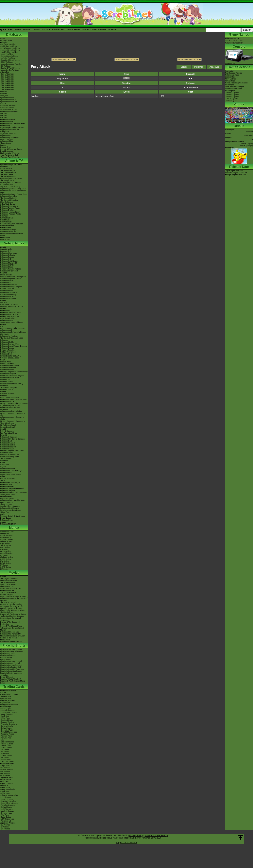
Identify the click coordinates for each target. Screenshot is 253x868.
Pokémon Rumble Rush (10, 314)
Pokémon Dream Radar (10, 366)
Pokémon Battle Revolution (11, 411)
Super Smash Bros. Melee (11, 475)
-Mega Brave (5, 787)
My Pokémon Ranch (8, 425)
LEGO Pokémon (7, 139)
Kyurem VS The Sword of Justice (13, 614)
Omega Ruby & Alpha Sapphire (13, 328)
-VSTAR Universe (7, 819)
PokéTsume (5, 240)
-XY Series (4, 752)
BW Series (4, 561)
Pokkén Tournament (8, 352)
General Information (8, 531)
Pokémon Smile (6, 291)
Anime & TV (14, 161)
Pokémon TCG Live (8, 299)
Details (184, 67)
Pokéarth (113, 29)
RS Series (4, 549)
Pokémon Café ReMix (9, 261)
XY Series (4, 565)
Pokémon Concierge (8, 230)
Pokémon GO (6, 259)
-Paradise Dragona (8, 805)
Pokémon (199, 67)
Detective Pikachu (7, 318)
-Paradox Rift (5, 738)
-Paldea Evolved (7, 744)
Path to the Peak (7, 218)
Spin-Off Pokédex (7, 98)
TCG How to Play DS (9, 388)
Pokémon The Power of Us (11, 634)
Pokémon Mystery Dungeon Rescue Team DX (11, 288)
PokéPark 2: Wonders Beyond (12, 376)
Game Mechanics (7, 108)
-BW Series (5, 754)
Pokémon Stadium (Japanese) (12, 488)
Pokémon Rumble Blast (9, 378)
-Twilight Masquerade (9, 732)
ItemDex (4, 92)
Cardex (3, 104)
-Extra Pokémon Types (9, 694)
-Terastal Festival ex (8, 801)
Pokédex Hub (59, 29)
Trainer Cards (6, 696)
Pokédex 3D (5, 380)
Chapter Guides (6, 539)
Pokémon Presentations (10, 137)
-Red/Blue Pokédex (8, 44)
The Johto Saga (7, 174)
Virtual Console (6, 504)
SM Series (4, 569)
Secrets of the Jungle (9, 638)
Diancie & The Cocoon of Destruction (10, 623)
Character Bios (6, 168)
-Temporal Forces (7, 734)
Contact (36, 29)
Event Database (7, 151)
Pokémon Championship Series (13, 123)
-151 (2, 740)
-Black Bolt (4, 716)
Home (18, 29)
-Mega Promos (6, 766)
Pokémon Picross (7, 348)
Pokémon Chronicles (8, 196)
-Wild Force (5, 815)
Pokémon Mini (6, 473)
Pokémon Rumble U (8, 370)
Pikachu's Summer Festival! (11, 661)
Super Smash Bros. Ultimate (11, 322)
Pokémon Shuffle (7, 342)
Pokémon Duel (6, 354)
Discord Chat (5, 147)
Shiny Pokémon (6, 202)
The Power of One (7, 582)
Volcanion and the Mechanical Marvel (12, 629)
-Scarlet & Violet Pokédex (10, 68)
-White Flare (5, 718)
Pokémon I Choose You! (10, 632)
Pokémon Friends (7, 257)
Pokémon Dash (6, 441)
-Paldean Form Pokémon (10, 157)
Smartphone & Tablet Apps (11, 510)
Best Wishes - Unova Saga (11, 182)
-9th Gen (4, 113)
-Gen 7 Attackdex (7, 86)
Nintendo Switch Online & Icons (13, 516)
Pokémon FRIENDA (8, 524)
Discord (46, 29)
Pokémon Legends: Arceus (11, 279)
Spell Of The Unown (8, 584)
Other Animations (7, 226)
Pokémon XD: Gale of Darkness (13, 439)
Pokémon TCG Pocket (9, 271)
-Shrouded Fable (7, 730)
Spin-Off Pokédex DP (9, 100)
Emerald (4, 435)
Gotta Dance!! (6, 659)
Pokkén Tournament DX (10, 316)
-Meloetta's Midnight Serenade (12, 616)
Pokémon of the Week (9, 112)
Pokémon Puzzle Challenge (11, 471)
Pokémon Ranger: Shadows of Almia (12, 418)
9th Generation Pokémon (10, 153)
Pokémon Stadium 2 (8, 469)
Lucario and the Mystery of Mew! (13, 596)
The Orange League (8, 172)
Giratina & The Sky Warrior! (11, 604)
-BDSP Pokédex (7, 62)
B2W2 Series (5, 563)
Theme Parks (6, 143)
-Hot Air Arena (6, 797)
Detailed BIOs (6, 537)
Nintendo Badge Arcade (10, 358)
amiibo (3, 514)
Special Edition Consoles (10, 506)
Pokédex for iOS (7, 390)
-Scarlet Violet (6, 746)
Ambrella (249, 132)
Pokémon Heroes (7, 590)
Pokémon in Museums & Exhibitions (10, 130)
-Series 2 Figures (232, 95)
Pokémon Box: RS (8, 445)
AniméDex (4, 166)
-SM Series (5, 750)
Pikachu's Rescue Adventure (11, 651)
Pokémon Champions (9, 253)
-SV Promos (5, 768)
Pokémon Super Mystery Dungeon (14, 346)
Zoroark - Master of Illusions (11, 608)
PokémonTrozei (6, 453)
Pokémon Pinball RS (8, 447)
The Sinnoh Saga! (7, 180)
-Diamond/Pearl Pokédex (10, 50)
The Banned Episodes (9, 200)
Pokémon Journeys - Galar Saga (13, 188)
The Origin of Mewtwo (9, 579)
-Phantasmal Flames (8, 712)
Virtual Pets (5, 512)
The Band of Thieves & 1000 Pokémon (11, 339)
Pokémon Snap (6, 484)
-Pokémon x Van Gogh (9, 133)
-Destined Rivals (7, 720)
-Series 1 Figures (232, 93)
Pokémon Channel (8, 443)
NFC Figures (230, 91)
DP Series (4, 555)
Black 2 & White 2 (7, 364)
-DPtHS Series (6, 756)
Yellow (3, 480)
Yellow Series (6, 545)
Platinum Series (6, 557)
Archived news (6, 40)
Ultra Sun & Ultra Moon (9, 304)
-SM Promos (5, 772)
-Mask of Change (7, 811)
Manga (14, 528)
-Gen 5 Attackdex (7, 82)
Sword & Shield (6, 275)
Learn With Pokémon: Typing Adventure (12, 385)
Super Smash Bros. (8, 494)
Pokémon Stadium (8, 490)
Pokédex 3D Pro (7, 382)
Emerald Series (6, 553)
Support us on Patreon (126, 842)
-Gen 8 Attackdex (7, 88)
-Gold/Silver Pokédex (9, 46)
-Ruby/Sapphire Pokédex (10, 48)
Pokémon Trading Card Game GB (14, 492)
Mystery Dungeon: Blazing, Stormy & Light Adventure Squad (14, 404)
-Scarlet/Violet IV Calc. (9, 110)
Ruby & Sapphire (7, 431)
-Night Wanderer (7, 809)
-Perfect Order (6, 708)
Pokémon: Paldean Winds (10, 214)
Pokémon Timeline (8, 119)
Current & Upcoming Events (11, 149)
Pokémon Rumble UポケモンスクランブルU (235, 41)
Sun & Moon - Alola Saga (10, 186)
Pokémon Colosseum (9, 437)
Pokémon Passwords (234, 89)
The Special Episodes (9, 198)
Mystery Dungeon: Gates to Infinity (14, 372)
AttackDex (214, 67)
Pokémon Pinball (7, 486)
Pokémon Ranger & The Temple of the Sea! (14, 599)
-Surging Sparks (7, 726)
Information (230, 71)
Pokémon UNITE (7, 265)
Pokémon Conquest (8, 374)
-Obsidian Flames (7, 742)
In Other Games (7, 502)
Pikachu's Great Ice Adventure (12, 669)
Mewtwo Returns (7, 586)
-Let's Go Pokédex (8, 58)
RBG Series (5, 543)
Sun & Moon (5, 303)
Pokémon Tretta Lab (8, 368)
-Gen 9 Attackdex (7, 90)
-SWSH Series (6, 748)
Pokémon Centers (7, 121)
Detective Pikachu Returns (11, 269)
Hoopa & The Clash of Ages (11, 626)
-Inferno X (4, 785)
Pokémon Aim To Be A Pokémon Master (13, 191)
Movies (14, 573)
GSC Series (5, 547)
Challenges (230, 85)
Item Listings (230, 81)
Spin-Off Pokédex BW (9, 102)
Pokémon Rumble (7, 401)
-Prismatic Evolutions (8, 724)
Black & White (6, 362)
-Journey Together (7, 722)
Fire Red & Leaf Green (9, 433)
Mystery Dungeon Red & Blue (12, 451)
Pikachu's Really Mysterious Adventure (11, 674)
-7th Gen (4, 117)
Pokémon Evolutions (8, 210)
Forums (27, 29)
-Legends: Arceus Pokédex (11, 64)
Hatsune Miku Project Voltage (12, 127)
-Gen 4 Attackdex (7, 80)
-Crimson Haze (6, 813)
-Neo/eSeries (5, 760)
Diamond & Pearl (7, 393)
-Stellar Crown (6, 728)
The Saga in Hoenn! (8, 176)
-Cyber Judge (6, 817)
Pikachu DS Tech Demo (10, 455)
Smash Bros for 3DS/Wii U (11, 356)
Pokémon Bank (6, 330)
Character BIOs (6, 535)
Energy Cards (6, 698)
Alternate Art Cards (8, 700)
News (2, 38)
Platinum (4, 395)
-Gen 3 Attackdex (7, 78)
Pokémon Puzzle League (10, 482)
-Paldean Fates (6, 736)
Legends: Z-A (6, 251)
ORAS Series (6, 567)
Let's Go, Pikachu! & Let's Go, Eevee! (12, 307)
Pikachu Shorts (14, 645)
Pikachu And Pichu (8, 653)
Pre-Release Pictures (234, 73)
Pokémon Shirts (7, 141)
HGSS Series (6, 559)
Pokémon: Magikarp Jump (11, 312)
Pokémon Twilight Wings (10, 208)
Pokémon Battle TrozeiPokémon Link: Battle (13, 333)
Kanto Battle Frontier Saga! (11, 178)
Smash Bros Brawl (8, 427)
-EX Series (4, 758)
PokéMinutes (5, 220)
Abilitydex (4, 96)
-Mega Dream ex (7, 783)
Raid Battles (5, 702)
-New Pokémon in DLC (9, 155)
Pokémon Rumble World (10, 344)
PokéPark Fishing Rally (9, 457)
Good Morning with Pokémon (12, 224)
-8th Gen (4, 115)
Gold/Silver (5, 465)
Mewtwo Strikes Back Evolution (13, 636)
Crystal (3, 467)
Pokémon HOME (7, 281)
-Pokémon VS (6, 821)
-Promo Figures (231, 101)
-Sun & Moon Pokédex (9, 56)
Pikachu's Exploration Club (11, 667)
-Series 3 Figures (232, 97)
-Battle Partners (6, 799)
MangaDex (5, 533)
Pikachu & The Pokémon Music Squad (13, 682)
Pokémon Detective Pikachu (11, 642)
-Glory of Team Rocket (9, 795)
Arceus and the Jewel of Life (11, 606)
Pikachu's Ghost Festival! (10, 663)
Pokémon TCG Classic (9, 704)
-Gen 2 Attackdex (7, 76)
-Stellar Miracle (6, 807)
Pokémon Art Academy (9, 336)
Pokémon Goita (6, 520)
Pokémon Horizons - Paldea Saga (14, 194)
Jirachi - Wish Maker (8, 592)
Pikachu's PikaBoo (8, 655)
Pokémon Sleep (7, 267)
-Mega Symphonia (7, 789)
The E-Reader (6, 459)
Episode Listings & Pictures (11, 165)
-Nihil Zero (4, 781)
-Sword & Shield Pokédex (10, 60)
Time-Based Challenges (235, 87)
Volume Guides (6, 541)
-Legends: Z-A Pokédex (9, 70)
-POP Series (5, 775)
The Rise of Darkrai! (8, 602)
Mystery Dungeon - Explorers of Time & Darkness (13, 422)
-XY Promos (5, 773)
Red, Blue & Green (8, 478)
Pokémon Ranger (7, 449)
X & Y (2, 326)
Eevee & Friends (7, 677)
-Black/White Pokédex (9, 52)
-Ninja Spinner (6, 779)
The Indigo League (8, 170)
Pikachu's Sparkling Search (11, 671)
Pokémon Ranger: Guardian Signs (14, 399)
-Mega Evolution (7, 714)
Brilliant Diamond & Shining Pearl (13, 277)
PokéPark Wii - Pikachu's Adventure (10, 408)
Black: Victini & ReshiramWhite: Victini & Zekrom (13, 611)
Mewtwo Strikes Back (9, 581)
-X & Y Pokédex (6, 54)
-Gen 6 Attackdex (7, 84)
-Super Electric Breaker (9, 803)
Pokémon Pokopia (7, 255)
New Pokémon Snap (8, 295)
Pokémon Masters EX (9, 263)
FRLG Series (5, 551)
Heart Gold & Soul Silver (10, 397)
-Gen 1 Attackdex (7, 74)
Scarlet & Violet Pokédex (94, 29)
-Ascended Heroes (8, 710)
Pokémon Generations (9, 206)
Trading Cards (14, 687)
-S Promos (4, 827)
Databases (14, 35)
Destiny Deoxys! (7, 594)
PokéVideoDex (6, 222)
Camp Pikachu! (6, 657)
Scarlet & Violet (6, 249)
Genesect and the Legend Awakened (10, 619)
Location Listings (232, 77)
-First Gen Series (7, 762)
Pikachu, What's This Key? (11, 679)
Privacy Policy (136, 835)
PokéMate (4, 461)
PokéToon (4, 216)
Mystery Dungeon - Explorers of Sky (13, 414)
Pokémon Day (6, 135)
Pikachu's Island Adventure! (11, 665)
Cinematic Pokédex (8, 106)
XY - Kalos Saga (7, 184)
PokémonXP (5, 125)
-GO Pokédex (6, 66)
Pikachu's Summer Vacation (11, 649)
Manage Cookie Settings (157, 835)
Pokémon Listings (232, 75)
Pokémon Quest (7, 320)
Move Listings (231, 79)
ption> (189, 60)
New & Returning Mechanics (236, 83)
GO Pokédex (74, 29)
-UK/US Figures (231, 99)
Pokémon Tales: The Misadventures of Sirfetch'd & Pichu (12, 234)
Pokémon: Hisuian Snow (10, 212)
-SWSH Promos (7, 770)
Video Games (14, 243)
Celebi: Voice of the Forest (11, 588)
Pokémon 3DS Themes (9, 508)
